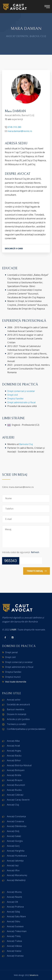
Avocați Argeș (14, 751)
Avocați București (16, 785)
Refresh (35, 552)
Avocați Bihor (14, 760)
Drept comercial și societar (21, 391)
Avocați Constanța (16, 816)
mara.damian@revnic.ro (20, 131)
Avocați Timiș (14, 936)
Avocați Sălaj (13, 912)
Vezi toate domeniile (16, 682)
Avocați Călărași (15, 795)
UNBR (13, 630)
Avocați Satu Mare (16, 916)
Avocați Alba (13, 741)
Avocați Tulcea (14, 941)
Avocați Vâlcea (14, 946)
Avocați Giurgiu (15, 841)
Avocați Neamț (14, 897)
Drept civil (13, 395)
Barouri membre (16, 709)
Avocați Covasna (15, 821)
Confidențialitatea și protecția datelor (26, 729)
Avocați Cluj (13, 805)
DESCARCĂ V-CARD (14, 248)
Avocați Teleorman (17, 931)
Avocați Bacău (14, 756)
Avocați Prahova (15, 907)
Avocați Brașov (15, 780)
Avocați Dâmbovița (17, 826)
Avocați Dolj (13, 831)
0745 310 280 (14, 127)
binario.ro (34, 975)
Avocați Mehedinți (16, 880)
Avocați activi (14, 700)
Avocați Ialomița (15, 861)
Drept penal (11, 652)
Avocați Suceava (15, 926)
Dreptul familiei (15, 399)
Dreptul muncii (13, 677)
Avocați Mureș (14, 892)
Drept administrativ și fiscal (21, 402)
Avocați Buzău (14, 790)
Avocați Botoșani (16, 770)
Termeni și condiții (17, 724)
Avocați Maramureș (17, 875)
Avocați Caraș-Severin (18, 800)
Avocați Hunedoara (17, 856)
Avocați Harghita (16, 851)
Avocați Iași (13, 865)
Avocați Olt (12, 902)
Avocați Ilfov (13, 870)
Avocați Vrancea (15, 956)
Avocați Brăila (14, 775)
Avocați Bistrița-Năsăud (19, 765)
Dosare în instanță (17, 714)
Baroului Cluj (26, 444)
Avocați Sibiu (14, 921)
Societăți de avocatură (18, 704)
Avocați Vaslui (14, 951)
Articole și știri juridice (18, 719)
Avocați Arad (13, 746)
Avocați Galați (14, 836)
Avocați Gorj (13, 846)
